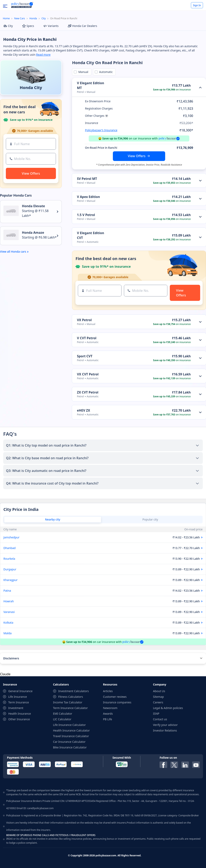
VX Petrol (84, 320)
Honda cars (19, 252)
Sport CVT (85, 356)
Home (6, 18)
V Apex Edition (88, 197)
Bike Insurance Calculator (70, 747)
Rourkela (9, 559)
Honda (33, 18)
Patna (7, 591)
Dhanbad (9, 548)
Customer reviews (115, 697)
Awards (108, 714)
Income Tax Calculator (68, 702)
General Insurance (20, 691)
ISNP (156, 714)
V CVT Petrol (87, 338)
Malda (8, 633)
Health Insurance (20, 714)
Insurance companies (117, 702)
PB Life (108, 719)
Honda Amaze (33, 233)
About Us (159, 691)
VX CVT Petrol (88, 374)
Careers (158, 702)
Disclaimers (11, 658)
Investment (16, 708)
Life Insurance (18, 697)
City (44, 18)
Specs (28, 26)
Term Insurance (19, 702)
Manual (82, 72)
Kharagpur (10, 580)
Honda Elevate (33, 206)
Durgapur (10, 569)
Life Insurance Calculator (70, 725)
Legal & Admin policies (168, 708)
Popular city (150, 519)
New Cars (20, 18)
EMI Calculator (63, 714)
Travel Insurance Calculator (71, 736)
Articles (108, 691)
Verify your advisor (165, 725)
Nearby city (53, 519)
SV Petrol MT (87, 179)
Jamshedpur (11, 537)
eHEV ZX (83, 410)
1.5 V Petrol (86, 215)
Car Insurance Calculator (69, 742)
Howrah (9, 601)
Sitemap (159, 697)
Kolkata (8, 623)
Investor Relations (165, 730)
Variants (51, 26)
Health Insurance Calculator (72, 730)
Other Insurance (19, 719)
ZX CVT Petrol (88, 392)
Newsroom (110, 708)
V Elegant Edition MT (90, 85)
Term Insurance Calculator (71, 708)
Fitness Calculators (71, 697)
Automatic (105, 72)
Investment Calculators (74, 691)
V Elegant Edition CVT (90, 235)
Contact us (160, 719)
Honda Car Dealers (82, 26)
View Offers (137, 156)
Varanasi (9, 612)
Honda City (31, 88)
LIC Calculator (62, 719)
